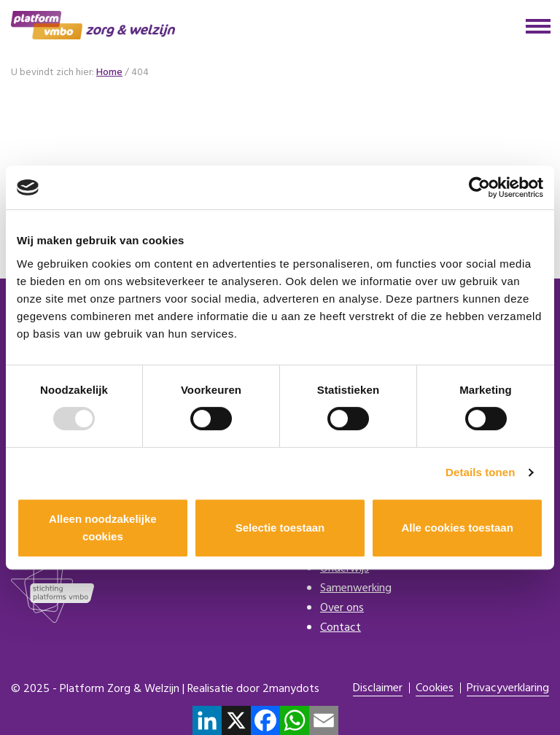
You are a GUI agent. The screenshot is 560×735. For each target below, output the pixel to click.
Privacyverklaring (508, 689)
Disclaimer (378, 689)
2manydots (291, 689)
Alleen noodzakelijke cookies (103, 528)
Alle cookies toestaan (457, 528)
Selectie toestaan (280, 528)
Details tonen (480, 472)
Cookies (435, 689)
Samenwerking (356, 588)
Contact (341, 628)
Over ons (342, 608)
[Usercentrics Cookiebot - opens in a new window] (479, 187)
